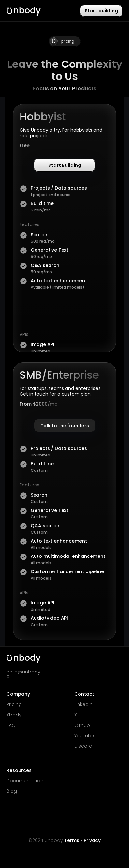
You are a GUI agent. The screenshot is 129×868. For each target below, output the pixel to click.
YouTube (84, 736)
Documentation (25, 781)
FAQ (11, 725)
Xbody (14, 715)
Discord (83, 746)
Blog (12, 791)
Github (82, 725)
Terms (72, 840)
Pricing (14, 704)
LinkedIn (83, 704)
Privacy (92, 840)
